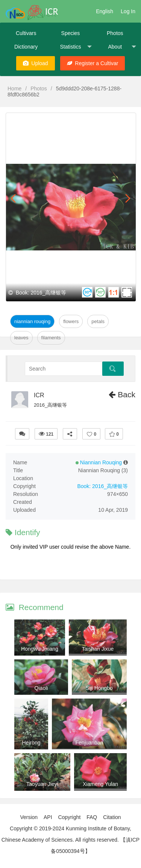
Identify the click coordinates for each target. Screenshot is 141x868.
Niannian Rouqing (32, 321)
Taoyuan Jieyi (42, 784)
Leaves (21, 338)
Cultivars (26, 33)
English (105, 11)
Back (122, 394)
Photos (115, 33)
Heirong (31, 743)
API (48, 817)
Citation (112, 817)
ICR (39, 395)
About (122, 47)
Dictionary (26, 47)
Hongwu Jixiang (40, 649)
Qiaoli (41, 688)
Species (71, 33)
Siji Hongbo (99, 688)
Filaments (51, 338)
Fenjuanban (89, 743)
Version (29, 817)
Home (14, 88)
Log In (128, 11)
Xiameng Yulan (100, 784)
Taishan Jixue (98, 649)
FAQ (92, 817)
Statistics (76, 47)
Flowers (71, 321)
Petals (98, 321)
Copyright (69, 817)
